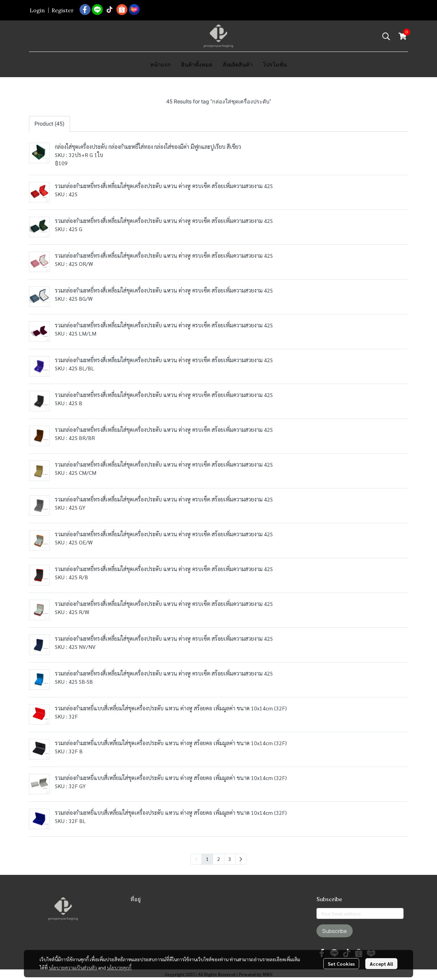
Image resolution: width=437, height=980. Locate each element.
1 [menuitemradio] (207, 859)
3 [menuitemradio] (230, 859)
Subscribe (335, 931)
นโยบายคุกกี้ (119, 967)
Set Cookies (341, 964)
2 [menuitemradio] (218, 859)
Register (63, 10)
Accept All (381, 964)
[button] (386, 36)
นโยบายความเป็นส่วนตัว (73, 967)
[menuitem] (241, 859)
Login (37, 10)
